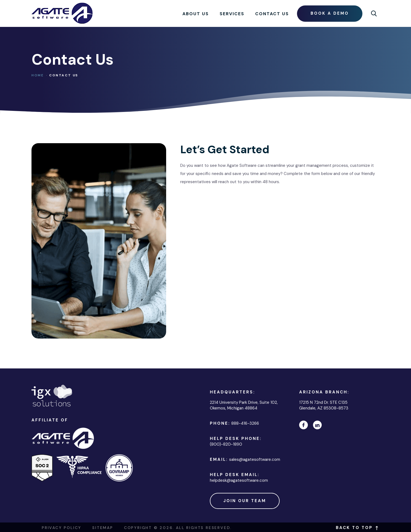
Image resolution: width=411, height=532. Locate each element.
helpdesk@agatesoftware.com (239, 480)
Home (38, 75)
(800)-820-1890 (226, 444)
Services (232, 14)
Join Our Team (245, 501)
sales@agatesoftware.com (255, 459)
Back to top (358, 528)
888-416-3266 (245, 423)
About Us (196, 14)
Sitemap (103, 528)
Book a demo (330, 13)
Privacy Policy (62, 528)
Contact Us (272, 14)
